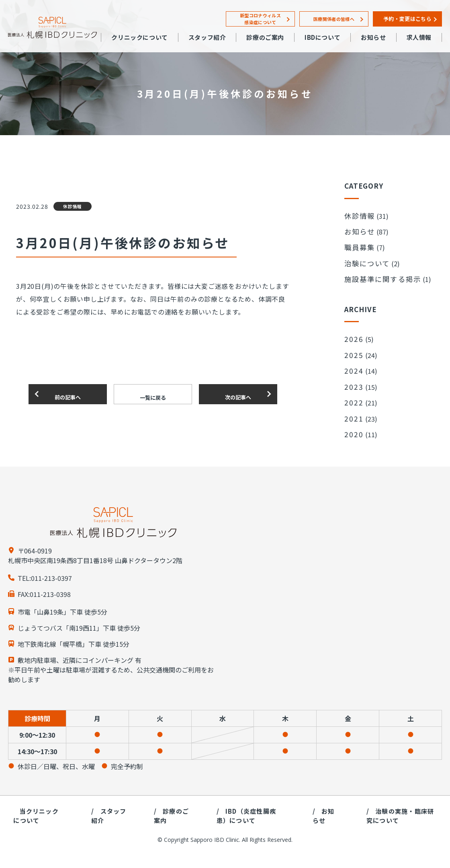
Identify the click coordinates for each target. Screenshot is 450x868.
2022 (352, 374)
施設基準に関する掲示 (376, 266)
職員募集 (357, 240)
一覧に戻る (153, 394)
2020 (352, 400)
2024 (352, 348)
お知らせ (357, 227)
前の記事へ (68, 394)
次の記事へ (238, 394)
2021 (352, 387)
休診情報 (357, 214)
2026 (352, 323)
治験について (363, 253)
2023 (352, 361)
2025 (352, 335)
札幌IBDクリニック (52, 28)
